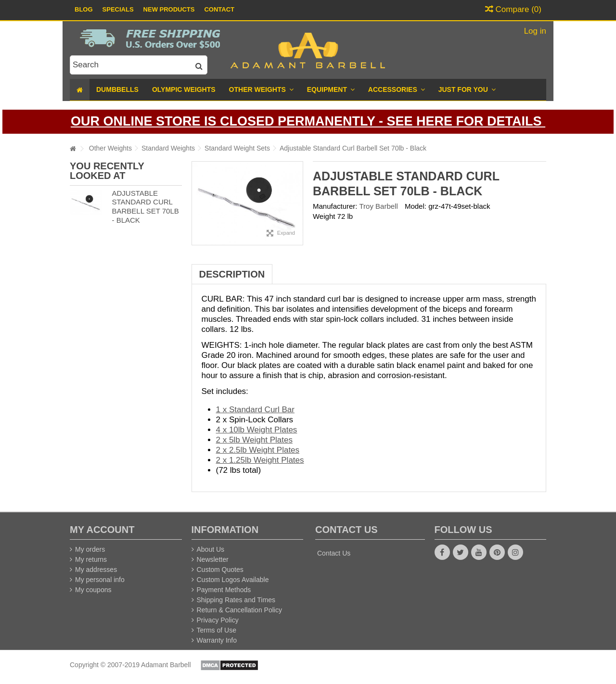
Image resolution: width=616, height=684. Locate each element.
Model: (416, 206)
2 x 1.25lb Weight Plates (260, 460)
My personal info (100, 580)
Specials (118, 9)
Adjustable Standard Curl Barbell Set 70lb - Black (145, 207)
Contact (219, 9)
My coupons (93, 590)
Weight (324, 216)
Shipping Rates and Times (236, 600)
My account (102, 530)
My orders (90, 549)
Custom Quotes (220, 570)
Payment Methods (224, 590)
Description (232, 274)
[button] (467, 90)
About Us (211, 549)
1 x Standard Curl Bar (255, 410)
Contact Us (334, 553)
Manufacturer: (335, 206)
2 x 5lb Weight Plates (254, 440)
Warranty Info (217, 640)
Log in (534, 31)
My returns (91, 559)
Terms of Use (217, 630)
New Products (169, 9)
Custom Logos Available (233, 580)
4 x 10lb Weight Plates (257, 430)
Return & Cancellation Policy (239, 610)
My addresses (96, 570)
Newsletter (213, 559)
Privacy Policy (218, 620)
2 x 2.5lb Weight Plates (258, 450)
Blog (84, 9)
